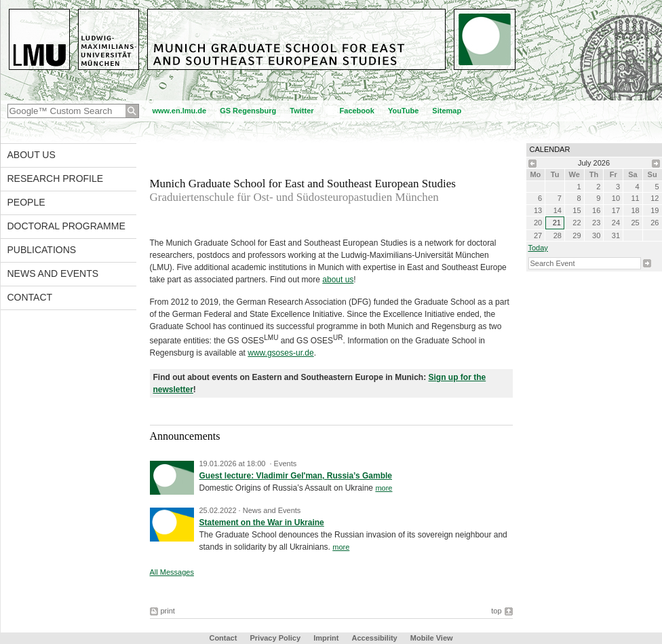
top (496, 611)
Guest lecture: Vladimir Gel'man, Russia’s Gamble (296, 476)
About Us (32, 155)
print (168, 611)
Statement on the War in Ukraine (262, 523)
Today (538, 248)
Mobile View (432, 638)
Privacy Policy (275, 638)
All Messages (172, 572)
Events (286, 463)
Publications (42, 250)
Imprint (326, 638)
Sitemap (447, 111)
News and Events (53, 273)
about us (338, 280)
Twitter (301, 111)
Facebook (357, 111)
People (26, 202)
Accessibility (375, 638)
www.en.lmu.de (180, 111)
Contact (30, 297)
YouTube (403, 111)
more (384, 488)
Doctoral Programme (66, 226)
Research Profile (56, 178)
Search (647, 263)
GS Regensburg (248, 111)
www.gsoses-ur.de (280, 353)
